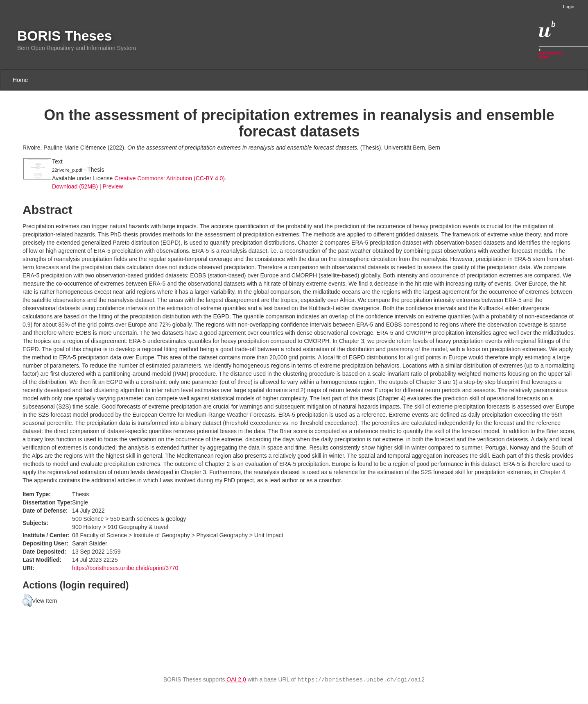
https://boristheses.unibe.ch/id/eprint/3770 (125, 568)
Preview (113, 186)
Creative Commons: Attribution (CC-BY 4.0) (170, 178)
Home (20, 80)
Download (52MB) (75, 186)
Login (569, 7)
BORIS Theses (64, 36)
